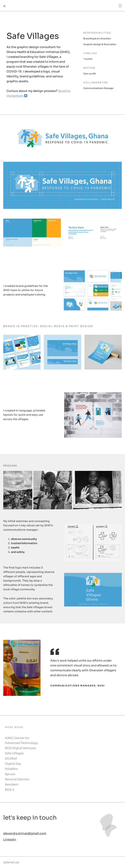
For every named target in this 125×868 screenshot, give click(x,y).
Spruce (10, 774)
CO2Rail (11, 759)
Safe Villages (14, 754)
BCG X (10, 790)
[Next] (116, 543)
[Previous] (70, 543)
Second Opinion (17, 780)
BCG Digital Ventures (21, 748)
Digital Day (13, 764)
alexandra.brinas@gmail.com (25, 834)
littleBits (11, 769)
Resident (12, 785)
